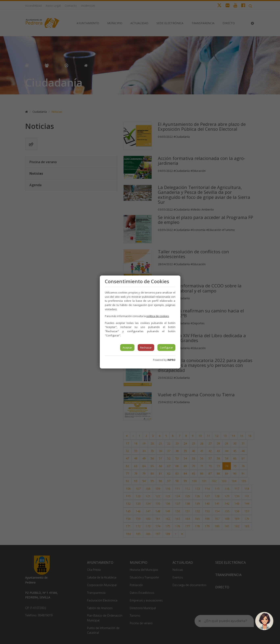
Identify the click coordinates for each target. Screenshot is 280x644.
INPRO (171, 360)
